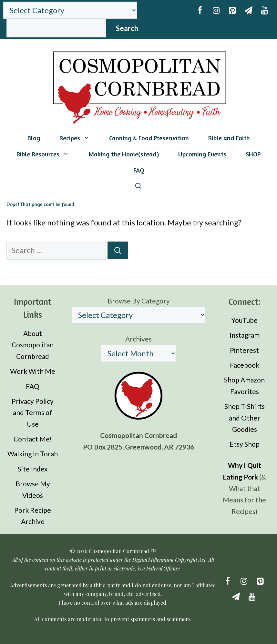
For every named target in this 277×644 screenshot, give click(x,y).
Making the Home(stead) (124, 154)
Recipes (79, 138)
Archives (138, 339)
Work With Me (33, 371)
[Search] (118, 250)
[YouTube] (264, 11)
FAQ (139, 170)
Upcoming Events (202, 154)
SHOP (253, 154)
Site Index (33, 469)
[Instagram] (216, 11)
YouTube (244, 320)
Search (127, 28)
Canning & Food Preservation (149, 138)
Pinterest (244, 350)
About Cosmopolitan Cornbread (33, 345)
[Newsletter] (248, 11)
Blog (34, 138)
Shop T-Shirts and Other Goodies (245, 418)
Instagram (245, 335)
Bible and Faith (229, 138)
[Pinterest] (232, 11)
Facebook (245, 365)
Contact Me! (33, 439)
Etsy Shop (245, 444)
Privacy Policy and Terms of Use (33, 412)
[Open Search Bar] (138, 186)
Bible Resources (48, 154)
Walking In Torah (33, 454)
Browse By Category (139, 301)
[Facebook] (200, 11)
